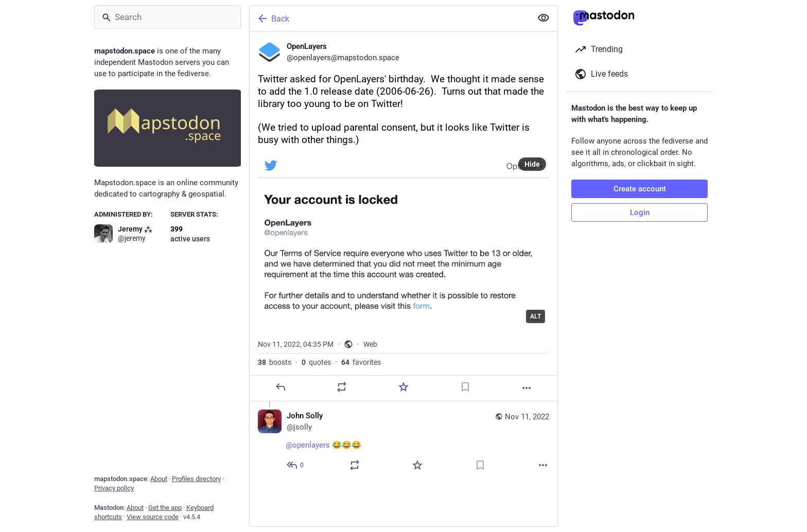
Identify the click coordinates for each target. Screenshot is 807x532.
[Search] (168, 17)
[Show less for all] (543, 18)
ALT (536, 316)
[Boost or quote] (342, 387)
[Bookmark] (465, 387)
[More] (527, 388)
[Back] (390, 19)
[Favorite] (403, 387)
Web (370, 344)
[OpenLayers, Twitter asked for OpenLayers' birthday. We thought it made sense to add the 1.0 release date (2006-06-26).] (403, 217)
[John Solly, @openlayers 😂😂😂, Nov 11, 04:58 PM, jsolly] (403, 442)
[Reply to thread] (296, 465)
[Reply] (280, 387)
